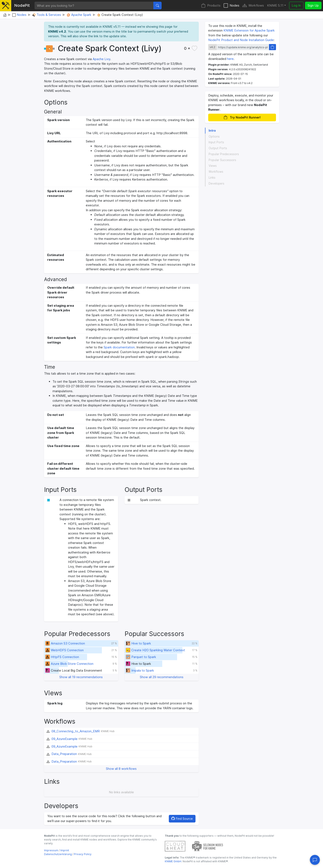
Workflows (253, 6)
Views (213, 166)
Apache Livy (101, 59)
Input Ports (216, 142)
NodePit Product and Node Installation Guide (241, 40)
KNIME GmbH (173, 861)
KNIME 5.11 (275, 5)
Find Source (182, 819)
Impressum (51, 850)
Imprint (65, 850)
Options (214, 137)
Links (212, 178)
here (230, 59)
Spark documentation (119, 347)
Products (211, 6)
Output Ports (218, 148)
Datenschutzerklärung (58, 854)
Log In (296, 5)
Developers (216, 184)
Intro (212, 131)
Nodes (232, 6)
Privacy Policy (83, 854)
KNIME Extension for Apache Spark (249, 30)
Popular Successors (222, 160)
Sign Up (313, 5)
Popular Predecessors (224, 154)
